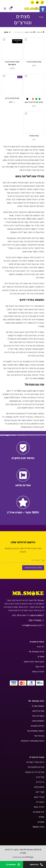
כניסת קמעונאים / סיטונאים (33, 741)
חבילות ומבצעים (37, 726)
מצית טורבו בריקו (12, 98)
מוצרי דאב (40, 792)
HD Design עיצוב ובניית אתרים (23, 857)
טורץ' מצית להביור (34, 62)
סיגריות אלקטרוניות (36, 767)
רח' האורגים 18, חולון (21, 615)
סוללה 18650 (38, 827)
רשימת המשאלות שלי (36, 731)
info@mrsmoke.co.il (32, 625)
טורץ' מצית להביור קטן (34, 102)
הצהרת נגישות (38, 672)
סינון (6, 32)
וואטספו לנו (13, 864)
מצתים (41, 817)
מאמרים (41, 657)
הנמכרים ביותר (38, 716)
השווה (26, 40)
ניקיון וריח (40, 802)
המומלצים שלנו (38, 721)
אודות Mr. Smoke (37, 652)
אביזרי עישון (29, 32)
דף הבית (39, 32)
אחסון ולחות (39, 787)
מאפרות (41, 822)
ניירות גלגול (39, 762)
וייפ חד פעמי (39, 807)
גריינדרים (40, 782)
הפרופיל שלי (39, 736)
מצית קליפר (34, 136)
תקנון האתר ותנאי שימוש (34, 662)
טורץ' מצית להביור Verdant (12, 63)
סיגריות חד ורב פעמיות (35, 772)
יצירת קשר (40, 667)
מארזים (30, 762)
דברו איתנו (36, 864)
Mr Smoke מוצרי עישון (24, 850)
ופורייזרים (40, 777)
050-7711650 (35, 620)
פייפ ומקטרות (39, 812)
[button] (43, 9)
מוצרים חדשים (38, 711)
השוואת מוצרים (38, 706)
